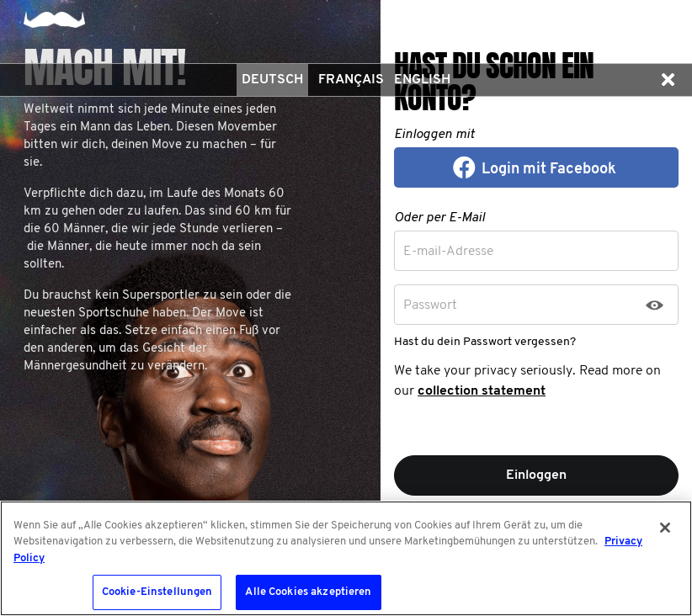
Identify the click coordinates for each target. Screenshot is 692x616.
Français (351, 80)
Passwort (430, 305)
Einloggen (536, 475)
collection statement (482, 391)
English (422, 80)
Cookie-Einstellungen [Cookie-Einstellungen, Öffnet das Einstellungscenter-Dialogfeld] (157, 592)
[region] (346, 558)
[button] (668, 80)
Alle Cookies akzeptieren (308, 592)
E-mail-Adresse (448, 252)
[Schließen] (665, 528)
